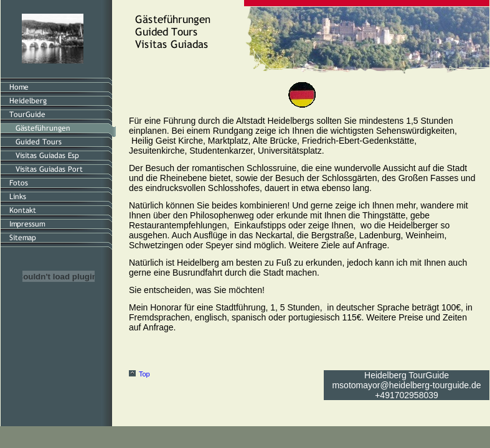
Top (144, 374)
